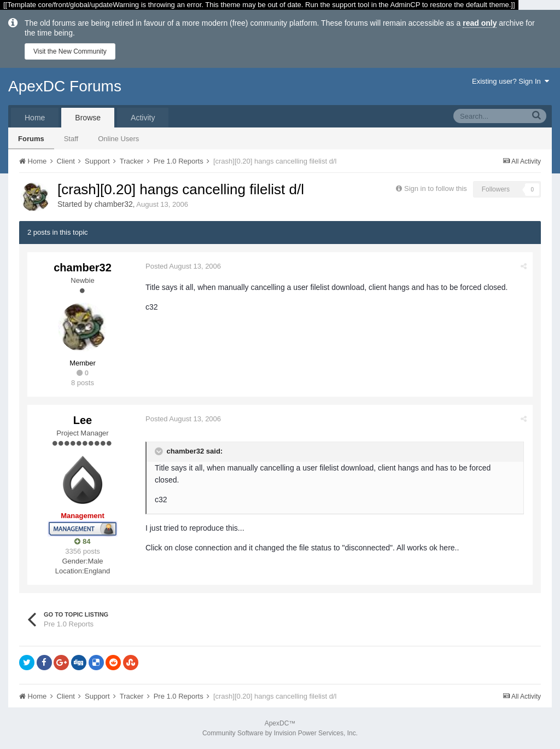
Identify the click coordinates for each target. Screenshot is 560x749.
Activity (143, 118)
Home (35, 118)
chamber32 (114, 204)
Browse (88, 118)
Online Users (118, 139)
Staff (71, 139)
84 (82, 541)
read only (480, 23)
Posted (183, 266)
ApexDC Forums (65, 86)
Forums (31, 139)
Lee (83, 420)
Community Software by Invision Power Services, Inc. (280, 733)
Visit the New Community (70, 51)
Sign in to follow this (436, 188)
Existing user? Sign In (511, 81)
